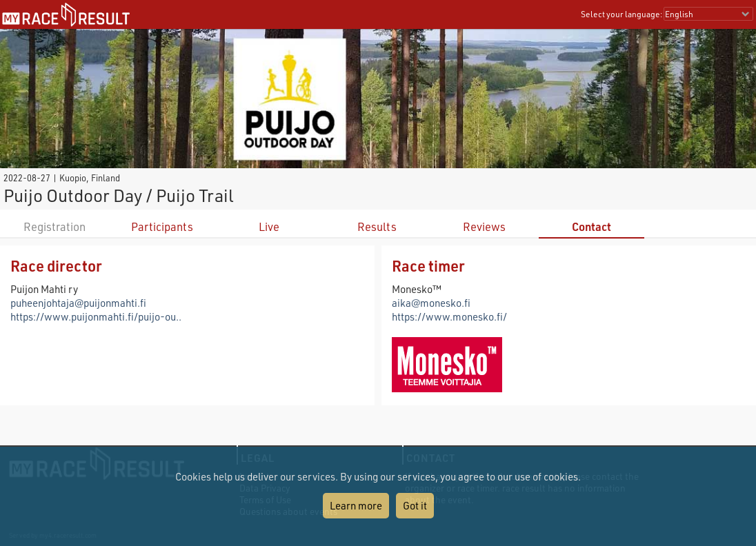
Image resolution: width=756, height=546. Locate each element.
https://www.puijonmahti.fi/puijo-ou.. (96, 316)
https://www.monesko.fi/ (449, 316)
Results (377, 226)
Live (269, 226)
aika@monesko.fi (431, 303)
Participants (162, 226)
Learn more (356, 505)
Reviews (484, 226)
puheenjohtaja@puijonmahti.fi (78, 303)
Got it (415, 505)
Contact (591, 226)
